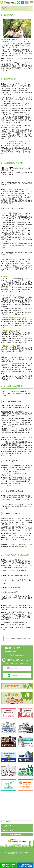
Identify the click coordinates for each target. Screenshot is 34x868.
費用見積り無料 (10, 651)
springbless (23, 854)
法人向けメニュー (9, 830)
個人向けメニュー (9, 826)
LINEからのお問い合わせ (17, 675)
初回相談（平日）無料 (12, 648)
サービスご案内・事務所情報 (12, 834)
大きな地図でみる (7, 821)
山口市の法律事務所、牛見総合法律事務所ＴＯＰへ (17, 639)
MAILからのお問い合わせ (17, 669)
